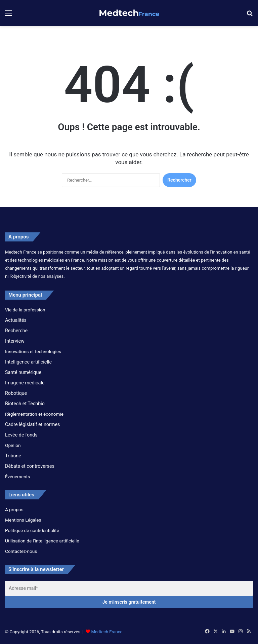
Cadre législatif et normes (32, 424)
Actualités (16, 320)
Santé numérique (23, 372)
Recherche (16, 331)
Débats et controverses (30, 466)
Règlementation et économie (34, 414)
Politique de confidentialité (32, 530)
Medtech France (107, 632)
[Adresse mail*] (129, 588)
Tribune (13, 456)
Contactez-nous (21, 551)
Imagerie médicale (25, 383)
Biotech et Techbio (25, 404)
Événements (17, 477)
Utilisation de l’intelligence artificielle (42, 541)
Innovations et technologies (33, 351)
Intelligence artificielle (28, 362)
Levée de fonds (21, 435)
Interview (15, 341)
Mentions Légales (23, 520)
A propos (14, 509)
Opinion (13, 445)
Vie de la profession (25, 310)
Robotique (16, 393)
